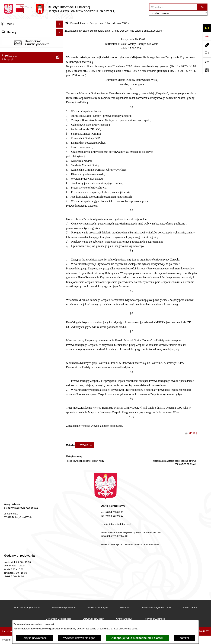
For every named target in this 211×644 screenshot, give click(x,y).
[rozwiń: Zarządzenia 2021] (61, 195)
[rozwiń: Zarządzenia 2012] (61, 279)
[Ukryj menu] (60, 24)
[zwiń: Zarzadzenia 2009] (61, 307)
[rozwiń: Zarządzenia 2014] (61, 261)
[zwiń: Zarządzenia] (61, 140)
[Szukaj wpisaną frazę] (203, 7)
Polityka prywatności (34, 638)
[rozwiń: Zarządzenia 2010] (61, 298)
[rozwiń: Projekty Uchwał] (61, 98)
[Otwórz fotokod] (207, 70)
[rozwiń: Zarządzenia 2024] (61, 168)
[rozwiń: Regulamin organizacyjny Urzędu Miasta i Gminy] (61, 85)
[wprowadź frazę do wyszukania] (173, 7)
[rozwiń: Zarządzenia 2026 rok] (61, 149)
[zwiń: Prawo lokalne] (61, 66)
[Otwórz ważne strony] (207, 53)
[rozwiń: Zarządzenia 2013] (61, 270)
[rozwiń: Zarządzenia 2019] (61, 214)
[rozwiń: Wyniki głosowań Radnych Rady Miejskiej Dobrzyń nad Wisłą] (61, 117)
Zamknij (184, 638)
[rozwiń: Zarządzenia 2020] (61, 205)
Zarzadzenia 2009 (117, 23)
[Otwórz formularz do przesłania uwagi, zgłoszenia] (207, 62)
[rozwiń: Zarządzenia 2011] (61, 288)
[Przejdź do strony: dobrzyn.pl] (207, 45)
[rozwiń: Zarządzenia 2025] (61, 158)
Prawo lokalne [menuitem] (10, 66)
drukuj (193, 433)
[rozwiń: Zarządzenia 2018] (61, 223)
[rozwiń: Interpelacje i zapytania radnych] (61, 130)
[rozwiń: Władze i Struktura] (61, 52)
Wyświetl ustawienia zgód (79, 638)
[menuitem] (32, 75)
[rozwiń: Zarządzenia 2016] (61, 242)
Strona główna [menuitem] (10, 31)
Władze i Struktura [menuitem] (13, 52)
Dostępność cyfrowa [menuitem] (14, 38)
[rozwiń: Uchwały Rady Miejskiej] (61, 108)
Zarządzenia (96, 23)
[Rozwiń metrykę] (85, 445)
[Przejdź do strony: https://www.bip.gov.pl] (207, 36)
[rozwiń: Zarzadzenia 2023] (61, 177)
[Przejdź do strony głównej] (59, 9)
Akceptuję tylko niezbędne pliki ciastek (137, 638)
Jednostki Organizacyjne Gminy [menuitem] (21, 59)
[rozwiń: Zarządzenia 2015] (61, 251)
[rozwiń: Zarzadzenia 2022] (61, 186)
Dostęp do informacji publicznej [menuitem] (21, 45)
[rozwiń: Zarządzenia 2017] (61, 233)
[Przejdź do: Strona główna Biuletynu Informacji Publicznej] (67, 23)
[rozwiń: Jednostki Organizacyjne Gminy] (61, 59)
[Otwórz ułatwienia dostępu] (207, 28)
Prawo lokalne (78, 23)
